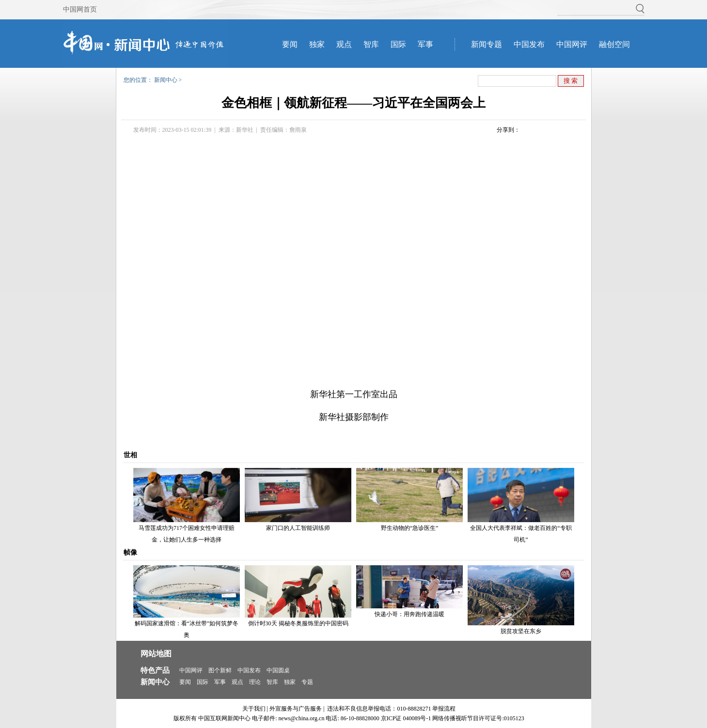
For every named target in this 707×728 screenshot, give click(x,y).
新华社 (245, 130)
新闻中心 (166, 80)
